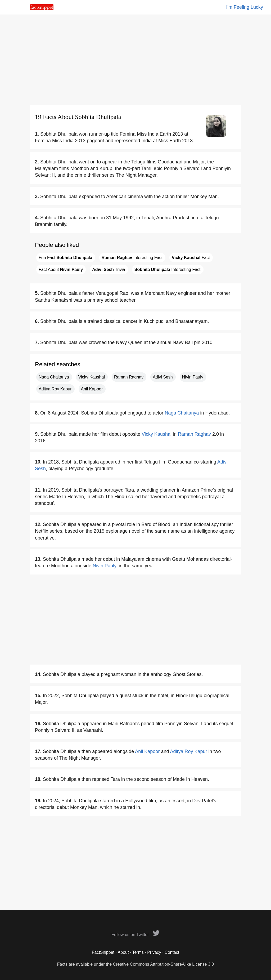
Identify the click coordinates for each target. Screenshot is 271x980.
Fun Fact (66, 258)
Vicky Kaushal (92, 377)
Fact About (61, 269)
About (123, 952)
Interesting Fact (132, 258)
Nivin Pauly (193, 377)
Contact (172, 952)
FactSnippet (103, 952)
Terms (138, 952)
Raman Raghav (129, 377)
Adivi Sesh (163, 377)
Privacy (154, 952)
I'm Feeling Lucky (245, 7)
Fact (191, 258)
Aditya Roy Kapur (55, 389)
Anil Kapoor (92, 389)
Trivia (109, 269)
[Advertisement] (135, 60)
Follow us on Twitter (135, 935)
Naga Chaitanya (54, 377)
